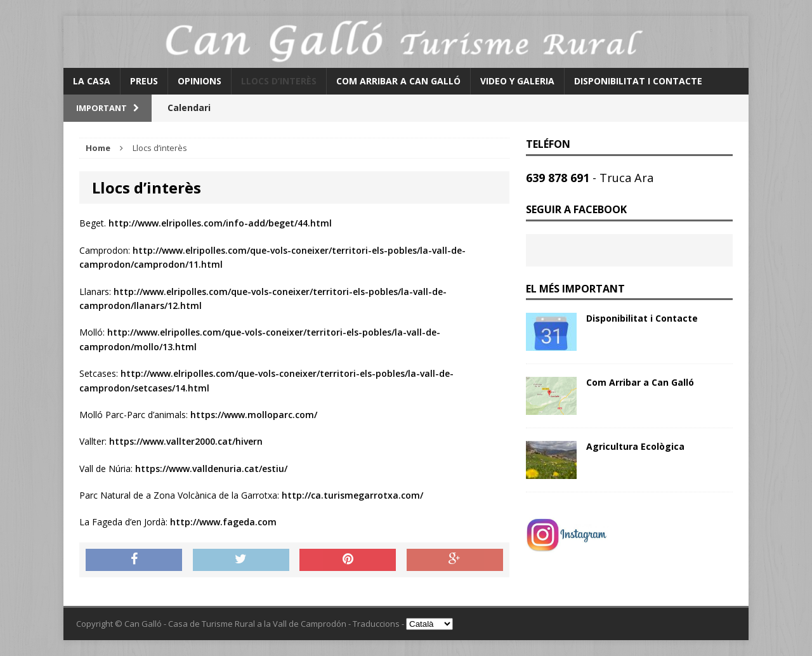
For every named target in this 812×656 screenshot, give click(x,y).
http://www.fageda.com (223, 522)
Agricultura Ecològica (635, 446)
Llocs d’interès (279, 81)
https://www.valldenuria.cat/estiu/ (211, 469)
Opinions (200, 81)
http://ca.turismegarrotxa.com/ (352, 495)
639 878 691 (559, 178)
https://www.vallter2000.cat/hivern (186, 441)
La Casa (92, 81)
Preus (144, 81)
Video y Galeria (517, 81)
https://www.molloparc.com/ (254, 415)
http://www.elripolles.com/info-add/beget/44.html (220, 223)
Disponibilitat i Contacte (638, 81)
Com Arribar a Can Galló (398, 81)
